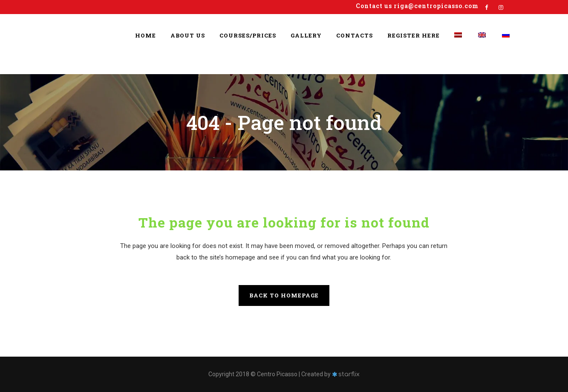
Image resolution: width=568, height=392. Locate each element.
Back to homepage (284, 295)
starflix (349, 374)
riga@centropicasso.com (436, 6)
